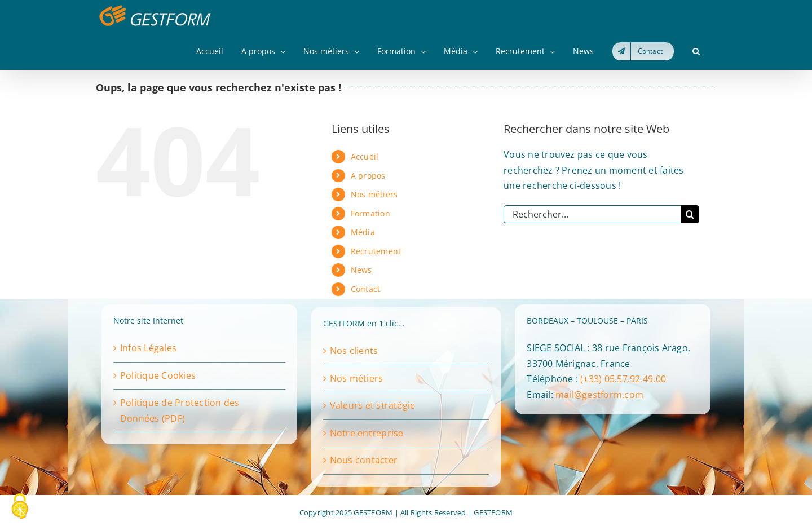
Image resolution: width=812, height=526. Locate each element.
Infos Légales (148, 348)
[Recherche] (690, 214)
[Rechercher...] (592, 214)
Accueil (365, 156)
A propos (368, 176)
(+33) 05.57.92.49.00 (623, 379)
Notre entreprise (367, 433)
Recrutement (376, 251)
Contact (366, 289)
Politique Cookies (158, 375)
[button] (696, 51)
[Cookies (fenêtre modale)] (20, 507)
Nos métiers (374, 194)
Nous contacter (364, 460)
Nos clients (354, 351)
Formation (370, 213)
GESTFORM (493, 512)
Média (363, 232)
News (361, 270)
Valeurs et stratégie (373, 405)
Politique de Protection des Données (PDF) (180, 410)
